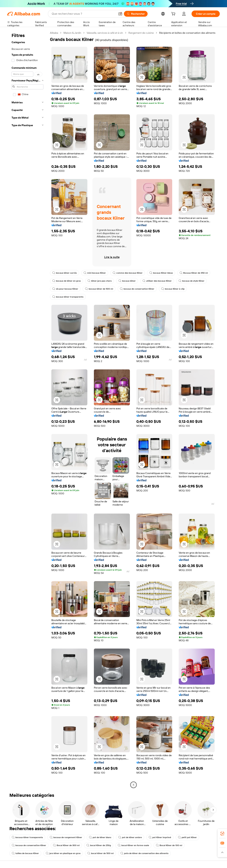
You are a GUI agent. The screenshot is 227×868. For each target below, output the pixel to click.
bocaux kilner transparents (68, 297)
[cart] (174, 14)
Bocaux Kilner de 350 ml (194, 273)
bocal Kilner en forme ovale (133, 845)
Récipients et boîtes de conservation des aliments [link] (187, 33)
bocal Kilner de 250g (99, 845)
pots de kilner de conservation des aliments (144, 853)
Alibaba (54, 33)
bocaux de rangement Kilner (66, 837)
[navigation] (27, 409)
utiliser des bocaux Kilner (157, 281)
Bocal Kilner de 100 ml (169, 845)
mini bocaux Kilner (95, 273)
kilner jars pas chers (100, 281)
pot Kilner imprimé (160, 837)
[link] (222, 834)
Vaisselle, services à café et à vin (105, 33)
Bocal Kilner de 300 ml (66, 845)
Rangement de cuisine (141, 33)
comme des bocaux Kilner (128, 273)
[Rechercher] (136, 14)
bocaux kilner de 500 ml (99, 289)
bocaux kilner (127, 281)
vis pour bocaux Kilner (65, 289)
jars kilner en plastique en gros (63, 853)
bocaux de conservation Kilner (137, 289)
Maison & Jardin (72, 33)
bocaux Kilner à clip (173, 289)
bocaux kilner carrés (64, 273)
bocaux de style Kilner (191, 281)
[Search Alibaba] (83, 14)
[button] (120, 14)
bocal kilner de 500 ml (100, 853)
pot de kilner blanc (100, 837)
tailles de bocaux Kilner (25, 853)
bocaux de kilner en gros (66, 281)
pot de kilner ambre (130, 837)
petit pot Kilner (187, 837)
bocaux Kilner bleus (161, 273)
